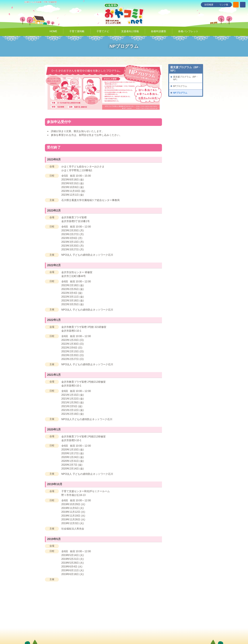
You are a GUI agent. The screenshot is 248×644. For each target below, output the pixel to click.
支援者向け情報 (130, 31)
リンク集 (224, 5)
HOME (53, 31)
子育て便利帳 (77, 31)
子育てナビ (103, 31)
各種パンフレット (188, 31)
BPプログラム (180, 86)
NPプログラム (180, 93)
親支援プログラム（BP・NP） (186, 78)
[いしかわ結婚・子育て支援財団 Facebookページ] (243, 5)
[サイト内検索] (236, 5)
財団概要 (209, 5)
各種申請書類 (158, 31)
